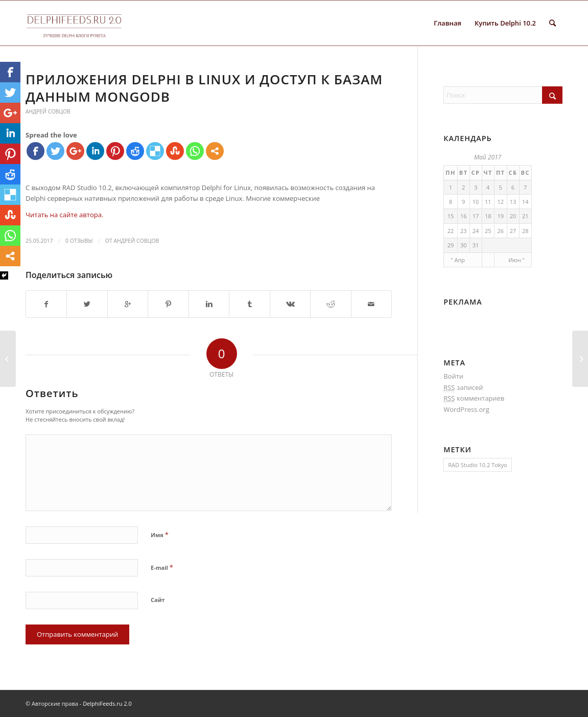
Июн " (516, 260)
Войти (453, 376)
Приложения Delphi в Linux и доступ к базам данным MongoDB (204, 88)
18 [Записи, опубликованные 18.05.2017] (488, 216)
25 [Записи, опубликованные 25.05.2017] (488, 231)
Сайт (158, 600)
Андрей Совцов (48, 111)
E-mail (162, 567)
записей (463, 388)
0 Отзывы (79, 241)
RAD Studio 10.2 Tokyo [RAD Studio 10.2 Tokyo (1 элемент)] (477, 465)
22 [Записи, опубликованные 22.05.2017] (451, 231)
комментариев (474, 398)
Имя (160, 535)
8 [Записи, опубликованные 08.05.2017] (451, 202)
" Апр (458, 260)
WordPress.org (466, 409)
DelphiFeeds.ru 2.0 (107, 703)
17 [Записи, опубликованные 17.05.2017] (476, 216)
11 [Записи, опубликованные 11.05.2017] (488, 202)
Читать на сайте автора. (64, 215)
